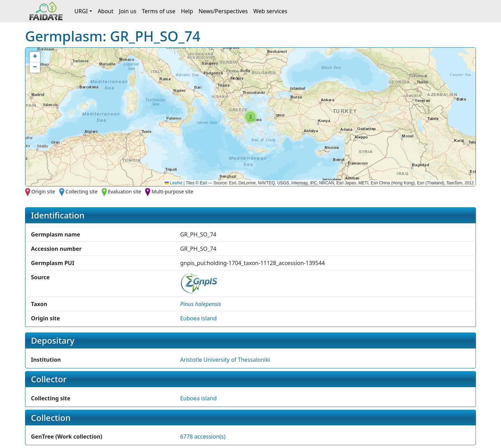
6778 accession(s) (203, 437)
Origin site (43, 191)
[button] (250, 117)
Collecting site (81, 191)
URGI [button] (81, 11)
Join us (128, 11)
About (106, 11)
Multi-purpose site (173, 191)
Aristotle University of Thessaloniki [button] (225, 360)
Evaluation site (125, 191)
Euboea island (198, 318)
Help (187, 11)
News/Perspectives (223, 11)
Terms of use (159, 11)
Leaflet (173, 183)
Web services (270, 11)
